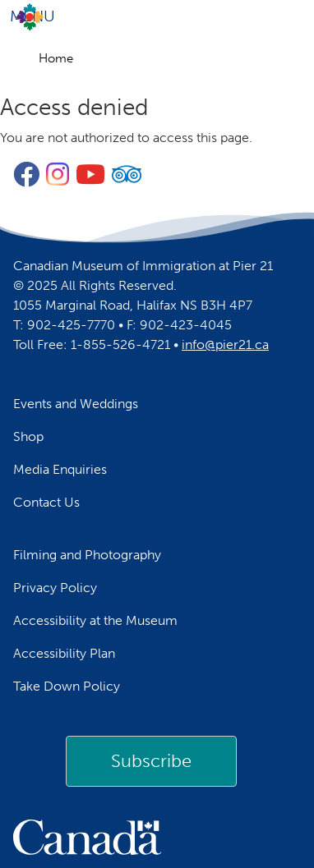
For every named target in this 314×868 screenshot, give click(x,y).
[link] (151, 761)
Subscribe (151, 761)
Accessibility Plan (64, 653)
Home (56, 58)
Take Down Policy (67, 686)
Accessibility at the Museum (95, 620)
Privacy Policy (55, 588)
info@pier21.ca (225, 344)
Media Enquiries (60, 469)
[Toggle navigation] (157, 16)
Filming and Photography (87, 555)
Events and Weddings (76, 404)
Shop (28, 436)
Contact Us (46, 502)
